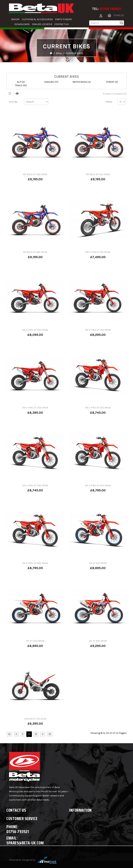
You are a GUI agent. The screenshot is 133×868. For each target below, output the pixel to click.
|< (9, 734)
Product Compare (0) (115, 94)
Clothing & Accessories (37, 19)
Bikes (15, 19)
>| (50, 734)
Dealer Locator (42, 24)
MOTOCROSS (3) (82, 82)
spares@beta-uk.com (25, 843)
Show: (109, 102)
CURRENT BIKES (74, 53)
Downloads (22, 24)
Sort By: (13, 102)
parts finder (63, 19)
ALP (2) (21, 82)
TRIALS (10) (21, 85)
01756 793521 (110, 9)
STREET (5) (112, 82)
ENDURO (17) (51, 82)
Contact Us (61, 24)
